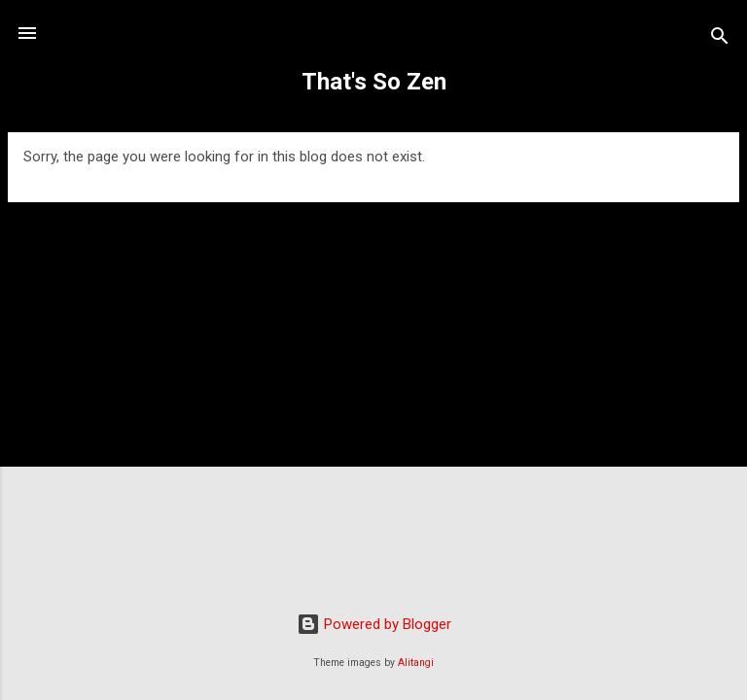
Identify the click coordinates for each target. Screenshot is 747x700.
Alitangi (416, 663)
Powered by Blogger (374, 624)
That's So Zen (374, 82)
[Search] (720, 39)
